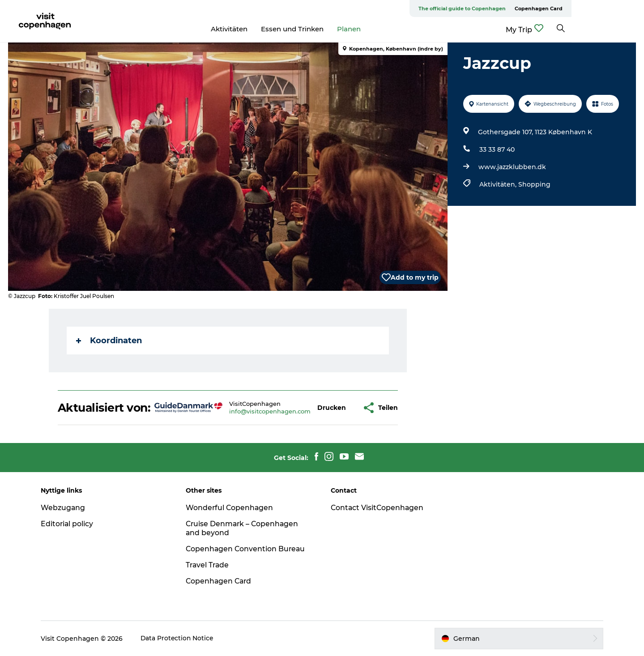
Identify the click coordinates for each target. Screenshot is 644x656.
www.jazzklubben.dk (512, 167)
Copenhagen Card (611, 9)
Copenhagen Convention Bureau (249, 549)
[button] (332, 408)
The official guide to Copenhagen (535, 9)
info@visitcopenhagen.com (270, 411)
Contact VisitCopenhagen (378, 508)
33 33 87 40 (497, 149)
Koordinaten (109, 341)
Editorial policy (71, 524)
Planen (385, 29)
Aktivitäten (265, 29)
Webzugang (67, 508)
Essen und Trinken (328, 29)
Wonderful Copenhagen (232, 508)
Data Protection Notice (182, 639)
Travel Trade (210, 565)
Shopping (534, 184)
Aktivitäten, (498, 184)
